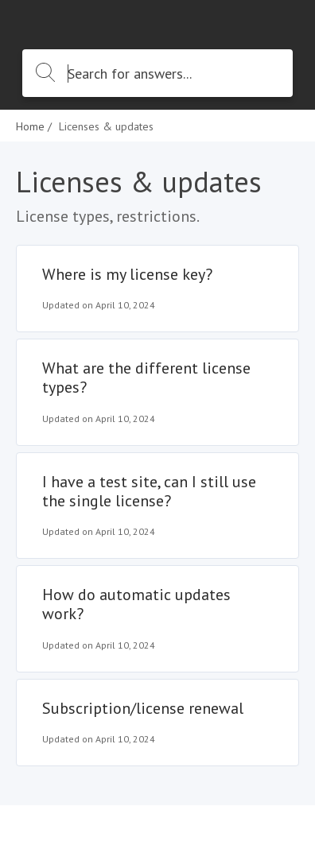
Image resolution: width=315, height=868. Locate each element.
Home (30, 126)
